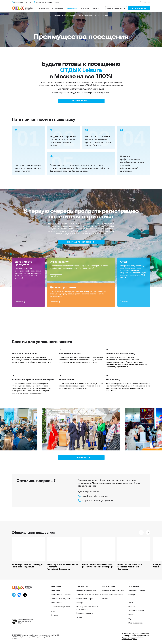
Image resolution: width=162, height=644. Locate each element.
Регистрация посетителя (90, 15)
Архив (53, 611)
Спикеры (132, 594)
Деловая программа (137, 590)
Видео (131, 619)
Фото (131, 615)
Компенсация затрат (85, 599)
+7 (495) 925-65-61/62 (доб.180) (96, 501)
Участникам (58, 8)
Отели (106, 15)
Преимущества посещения (65, 15)
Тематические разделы (60, 599)
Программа (86, 8)
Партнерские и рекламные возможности (87, 608)
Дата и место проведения (61, 594)
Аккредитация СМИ (136, 611)
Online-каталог (56, 603)
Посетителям (72, 8)
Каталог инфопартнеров (60, 607)
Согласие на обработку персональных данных (133, 638)
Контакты (54, 615)
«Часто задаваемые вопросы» (107, 483)
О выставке (45, 8)
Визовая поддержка (85, 613)
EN (149, 2)
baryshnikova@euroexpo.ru (93, 496)
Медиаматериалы (136, 623)
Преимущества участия (86, 590)
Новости (132, 606)
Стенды (80, 603)
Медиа (97, 8)
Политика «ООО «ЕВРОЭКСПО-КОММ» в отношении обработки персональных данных (135, 635)
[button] (141, 533)
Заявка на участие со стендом (89, 594)
